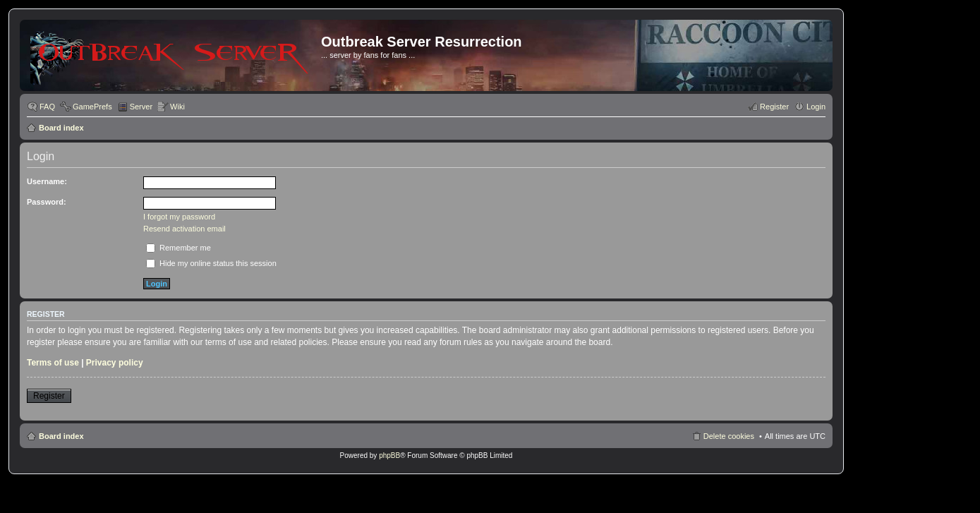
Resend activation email (184, 229)
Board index (61, 128)
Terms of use (53, 363)
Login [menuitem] (816, 107)
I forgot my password (179, 217)
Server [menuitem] (141, 107)
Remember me (179, 248)
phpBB (389, 455)
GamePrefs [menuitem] (92, 107)
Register (49, 396)
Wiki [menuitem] (177, 107)
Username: (47, 181)
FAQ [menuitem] (47, 107)
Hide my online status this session (211, 263)
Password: (47, 202)
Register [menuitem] (774, 107)
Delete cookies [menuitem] (729, 436)
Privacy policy (115, 363)
